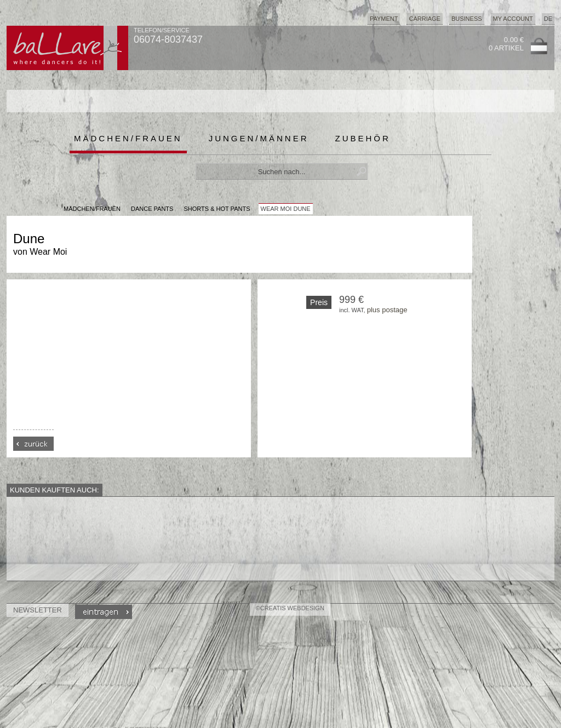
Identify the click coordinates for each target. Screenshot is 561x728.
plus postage (387, 310)
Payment (384, 19)
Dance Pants (152, 209)
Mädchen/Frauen (128, 138)
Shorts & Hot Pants (217, 209)
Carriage (424, 19)
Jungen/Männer (259, 138)
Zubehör (363, 138)
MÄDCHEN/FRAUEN (92, 209)
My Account (513, 19)
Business (467, 19)
